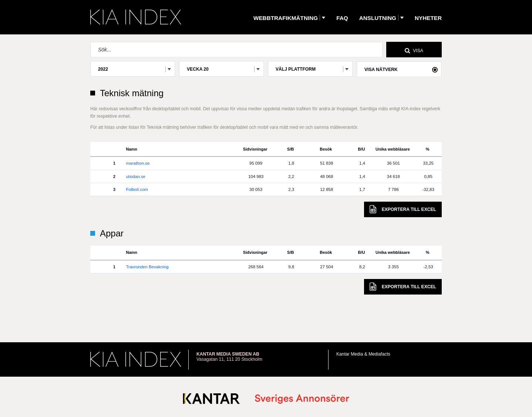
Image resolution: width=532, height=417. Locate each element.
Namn (132, 149)
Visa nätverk (381, 70)
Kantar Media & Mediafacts (363, 354)
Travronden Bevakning (147, 267)
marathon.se (138, 163)
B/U (362, 149)
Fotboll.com (137, 189)
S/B (290, 149)
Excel (403, 209)
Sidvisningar (255, 149)
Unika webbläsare (393, 149)
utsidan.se (135, 176)
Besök (326, 149)
